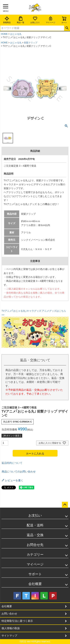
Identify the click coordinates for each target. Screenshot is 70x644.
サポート (35, 574)
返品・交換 (35, 535)
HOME (4, 34)
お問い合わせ (9, 614)
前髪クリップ (31, 43)
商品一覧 (21, 20)
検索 (67, 28)
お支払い (35, 516)
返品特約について (12, 463)
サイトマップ (9, 636)
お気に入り (35, 20)
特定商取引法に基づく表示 (17, 621)
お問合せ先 (35, 545)
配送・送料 (35, 525)
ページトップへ (65, 505)
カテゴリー (35, 555)
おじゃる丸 (16, 34)
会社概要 (35, 584)
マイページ (51, 20)
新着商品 (7, 20)
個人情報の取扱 (11, 628)
